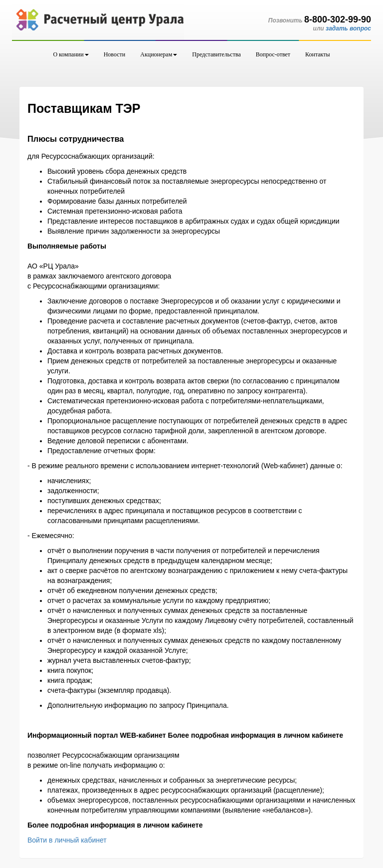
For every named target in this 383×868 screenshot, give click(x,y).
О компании (71, 54)
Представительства (216, 54)
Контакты (318, 54)
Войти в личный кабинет (67, 840)
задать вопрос (348, 28)
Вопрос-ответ (273, 54)
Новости (115, 54)
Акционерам (159, 54)
